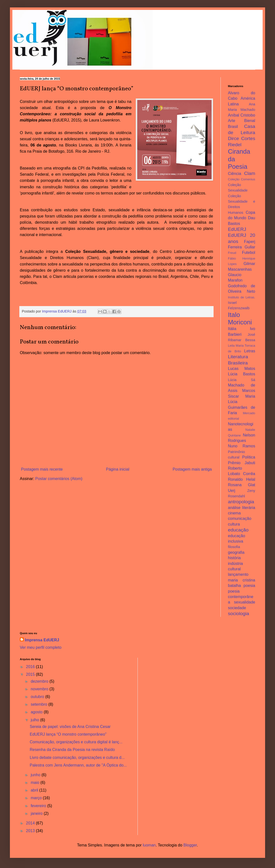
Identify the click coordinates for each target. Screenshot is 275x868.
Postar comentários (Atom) (59, 479)
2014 (31, 823)
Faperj (250, 242)
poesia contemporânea (241, 597)
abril (35, 790)
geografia (236, 552)
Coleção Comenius (242, 179)
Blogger (190, 845)
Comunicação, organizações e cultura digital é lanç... (76, 742)
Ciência (234, 174)
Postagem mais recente (42, 469)
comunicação (240, 518)
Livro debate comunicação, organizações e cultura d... (77, 758)
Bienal (250, 121)
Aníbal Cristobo (242, 115)
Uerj (232, 491)
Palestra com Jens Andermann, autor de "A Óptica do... (78, 765)
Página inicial (118, 469)
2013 (31, 831)
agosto (37, 712)
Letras (250, 351)
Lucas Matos (242, 369)
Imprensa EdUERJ (42, 640)
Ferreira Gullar (242, 247)
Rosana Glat (242, 485)
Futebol (249, 253)
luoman (149, 845)
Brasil (233, 127)
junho (36, 775)
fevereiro (39, 806)
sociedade (237, 608)
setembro (40, 704)
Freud (232, 253)
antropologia (241, 502)
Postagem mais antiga (192, 469)
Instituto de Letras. (242, 297)
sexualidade (245, 602)
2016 (31, 667)
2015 (31, 674)
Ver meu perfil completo (41, 647)
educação (238, 530)
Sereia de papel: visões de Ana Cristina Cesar (70, 727)
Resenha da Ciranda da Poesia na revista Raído (72, 750)
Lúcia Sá (242, 380)
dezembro (40, 681)
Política (249, 457)
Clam (250, 173)
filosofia (234, 547)
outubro (38, 697)
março (37, 798)
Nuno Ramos (242, 446)
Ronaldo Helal (242, 479)
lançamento (238, 574)
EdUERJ (237, 229)
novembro (40, 689)
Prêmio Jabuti (242, 463)
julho (35, 720)
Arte (232, 121)
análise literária (242, 508)
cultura (234, 524)
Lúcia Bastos (242, 374)
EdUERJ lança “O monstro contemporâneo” (68, 734)
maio (36, 783)
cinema (234, 513)
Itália (232, 329)
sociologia (238, 614)
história (234, 558)
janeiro (37, 813)
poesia (249, 586)
